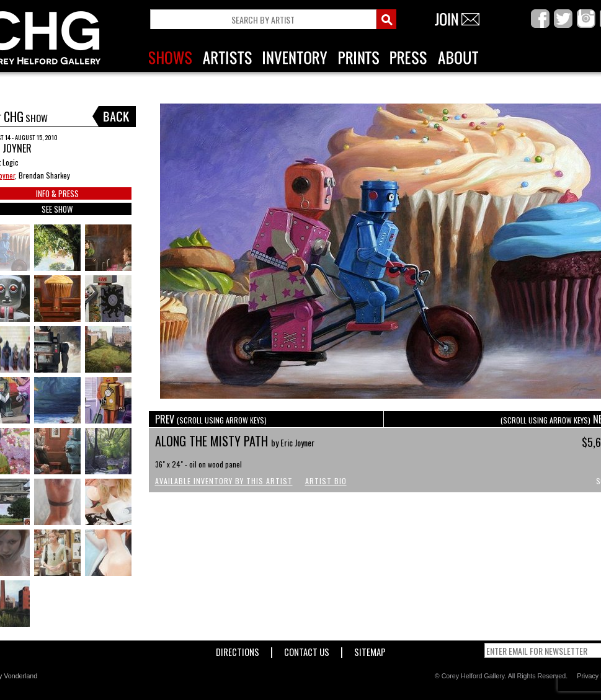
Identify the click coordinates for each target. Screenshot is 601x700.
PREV (211, 419)
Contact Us (307, 649)
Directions (238, 649)
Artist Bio (326, 481)
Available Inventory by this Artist (224, 481)
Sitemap (370, 649)
